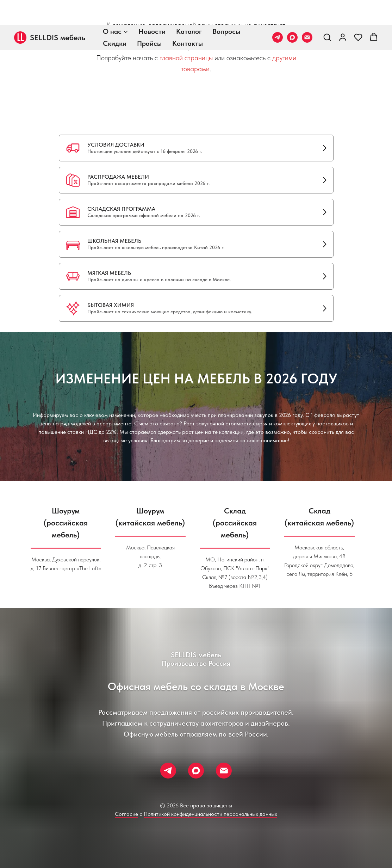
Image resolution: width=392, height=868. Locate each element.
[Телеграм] (278, 12)
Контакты (188, 18)
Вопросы (226, 6)
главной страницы (186, 58)
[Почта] (307, 12)
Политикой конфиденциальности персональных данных (210, 814)
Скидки (115, 18)
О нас (112, 6)
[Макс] (292, 12)
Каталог (189, 6)
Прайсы (149, 18)
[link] (343, 12)
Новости (152, 6)
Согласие (126, 814)
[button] (327, 12)
